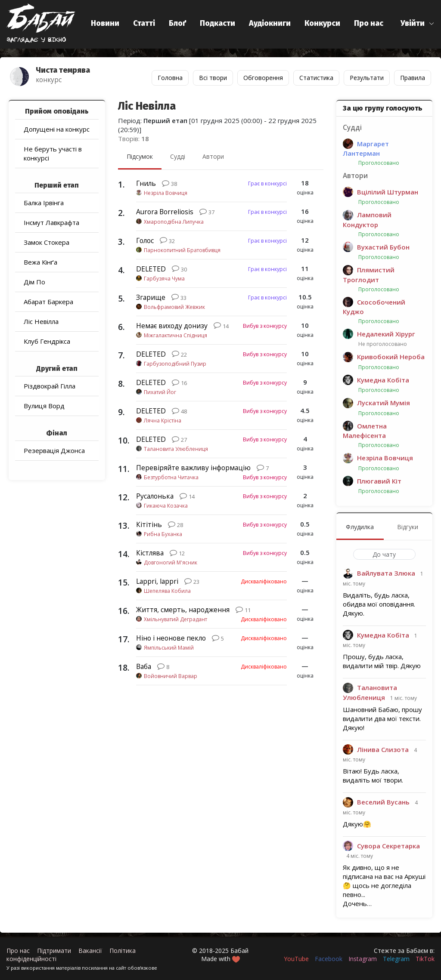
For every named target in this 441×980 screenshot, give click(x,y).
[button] (418, 23)
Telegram (396, 959)
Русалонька (155, 496)
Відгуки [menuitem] (408, 527)
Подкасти (217, 23)
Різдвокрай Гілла (50, 386)
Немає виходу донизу (172, 326)
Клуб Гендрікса (47, 341)
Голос (145, 240)
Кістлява (150, 553)
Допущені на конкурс (57, 129)
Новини (105, 23)
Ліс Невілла (41, 321)
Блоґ (177, 23)
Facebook (329, 959)
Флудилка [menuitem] (360, 527)
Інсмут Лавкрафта (51, 222)
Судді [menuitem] (178, 156)
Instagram (363, 959)
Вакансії (90, 951)
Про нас (369, 23)
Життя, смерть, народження (183, 610)
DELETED (151, 269)
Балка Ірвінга (44, 203)
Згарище (151, 297)
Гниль (146, 183)
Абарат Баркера (48, 302)
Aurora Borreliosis (165, 212)
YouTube (296, 959)
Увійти (413, 23)
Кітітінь (149, 524)
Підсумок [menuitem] (140, 156)
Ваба (144, 666)
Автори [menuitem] (213, 156)
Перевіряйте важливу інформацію (193, 468)
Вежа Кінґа (40, 262)
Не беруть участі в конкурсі (53, 153)
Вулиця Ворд (44, 406)
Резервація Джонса (54, 450)
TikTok (425, 959)
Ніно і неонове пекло (171, 638)
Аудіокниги (270, 23)
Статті (144, 23)
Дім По (34, 282)
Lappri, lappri (157, 581)
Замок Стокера (47, 242)
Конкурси (322, 23)
